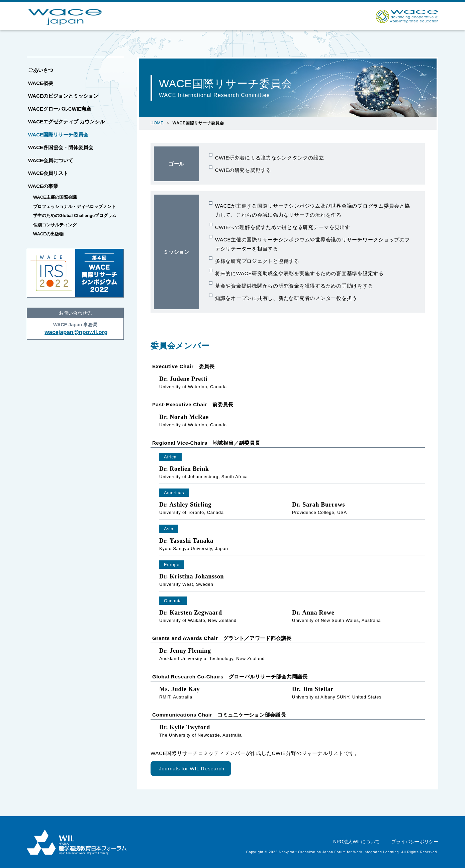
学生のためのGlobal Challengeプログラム (75, 215)
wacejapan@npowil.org (76, 332)
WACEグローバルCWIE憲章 (60, 109)
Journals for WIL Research (192, 769)
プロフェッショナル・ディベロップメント (74, 206)
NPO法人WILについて (356, 842)
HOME (157, 123)
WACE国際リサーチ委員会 (58, 135)
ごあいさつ (41, 70)
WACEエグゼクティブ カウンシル (66, 122)
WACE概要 (41, 83)
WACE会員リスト (48, 173)
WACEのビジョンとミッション (63, 96)
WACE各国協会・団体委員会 (61, 147)
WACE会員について (51, 160)
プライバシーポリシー (415, 842)
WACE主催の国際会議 (55, 197)
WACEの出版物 (48, 234)
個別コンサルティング (55, 225)
